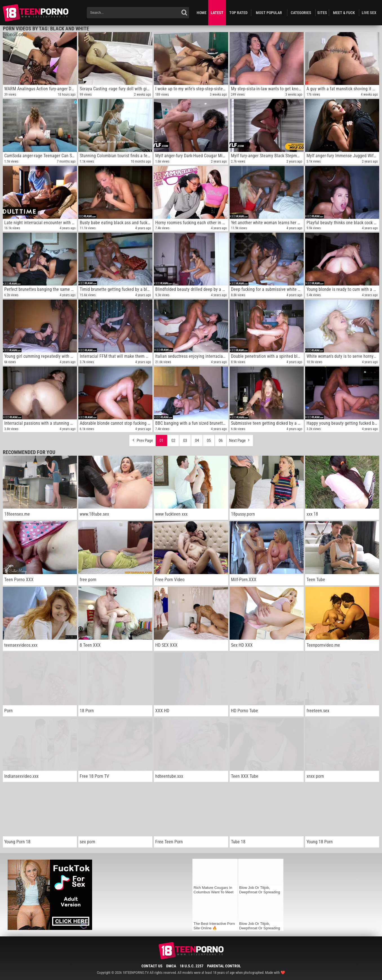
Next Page (240, 439)
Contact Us (152, 966)
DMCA (171, 966)
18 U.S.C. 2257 (192, 966)
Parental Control (224, 966)
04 (197, 440)
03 (185, 440)
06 (221, 440)
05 (209, 440)
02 (173, 440)
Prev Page (142, 439)
